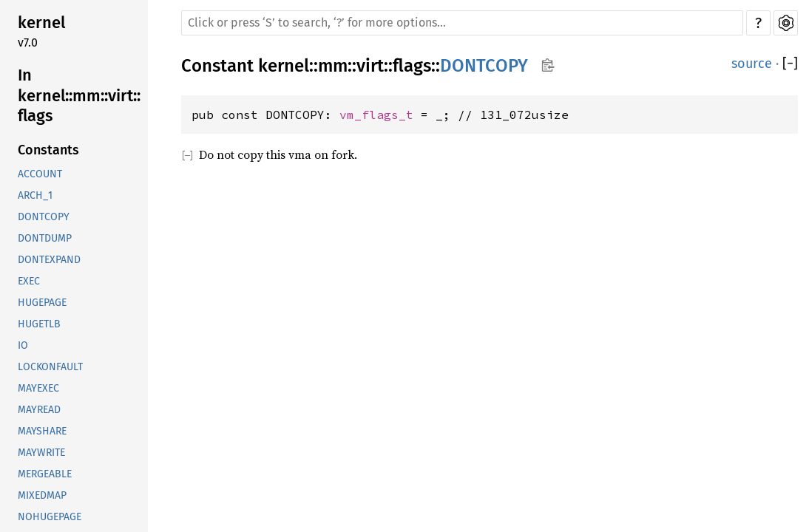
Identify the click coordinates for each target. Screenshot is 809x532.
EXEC (29, 281)
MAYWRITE (41, 453)
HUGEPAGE (42, 303)
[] (790, 64)
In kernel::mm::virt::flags (79, 95)
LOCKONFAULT (50, 367)
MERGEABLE (45, 474)
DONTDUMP (45, 238)
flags (412, 66)
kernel (41, 23)
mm (333, 66)
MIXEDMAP (42, 495)
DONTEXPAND (49, 260)
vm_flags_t (376, 115)
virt (370, 66)
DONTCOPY (44, 217)
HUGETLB (39, 324)
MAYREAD (39, 410)
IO (23, 345)
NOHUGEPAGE (50, 517)
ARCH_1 (35, 195)
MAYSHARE (42, 431)
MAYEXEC (38, 388)
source (752, 64)
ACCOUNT (40, 174)
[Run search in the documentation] (462, 23)
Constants (48, 150)
